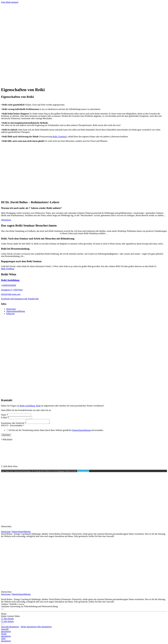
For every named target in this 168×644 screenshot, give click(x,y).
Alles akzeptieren (44, 627)
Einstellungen (83, 472)
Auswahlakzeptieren (6, 631)
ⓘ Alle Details (7, 619)
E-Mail (5, 418)
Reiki (38, 406)
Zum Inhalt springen (10, 2)
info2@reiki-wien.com (11, 294)
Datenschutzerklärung (81, 431)
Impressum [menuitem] (11, 309)
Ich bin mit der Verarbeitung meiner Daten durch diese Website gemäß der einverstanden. (56, 431)
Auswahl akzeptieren (10, 627)
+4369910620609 (9, 285)
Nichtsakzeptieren (6, 636)
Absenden (6, 436)
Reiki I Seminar (59, 137)
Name (4, 415)
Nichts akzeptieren (29, 627)
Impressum (6, 532)
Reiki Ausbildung (10, 280)
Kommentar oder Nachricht (13, 424)
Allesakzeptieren (6, 641)
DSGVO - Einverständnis (13, 426)
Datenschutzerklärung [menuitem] (16, 311)
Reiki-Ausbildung (27, 406)
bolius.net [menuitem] (10, 314)
